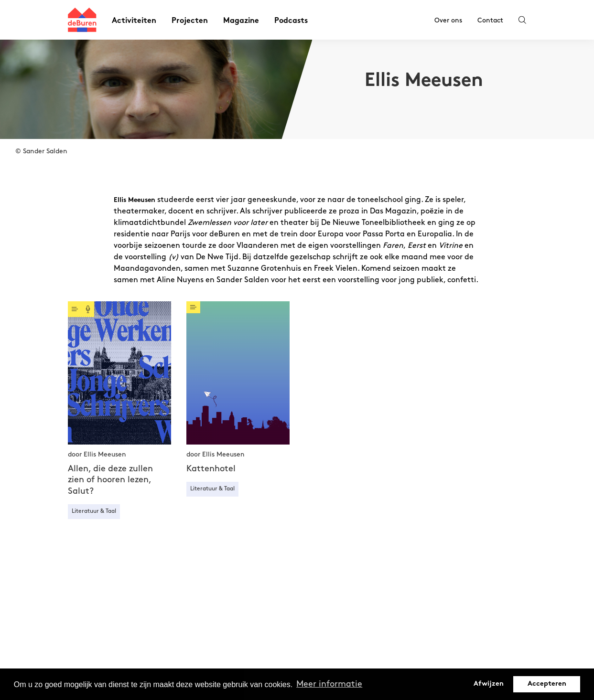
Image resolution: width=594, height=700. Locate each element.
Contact (490, 20)
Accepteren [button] (547, 684)
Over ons (448, 20)
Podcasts (291, 21)
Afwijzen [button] (489, 684)
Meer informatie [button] (329, 684)
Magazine (241, 21)
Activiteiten (134, 21)
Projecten (190, 21)
